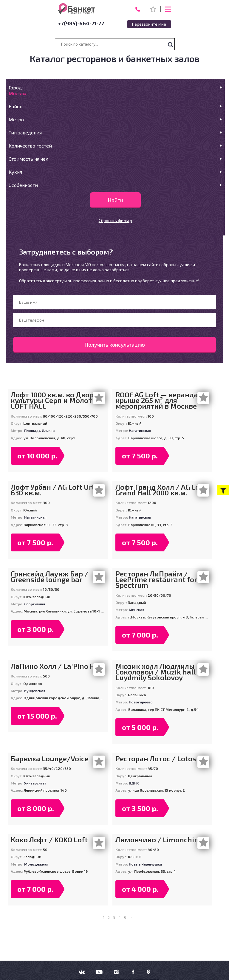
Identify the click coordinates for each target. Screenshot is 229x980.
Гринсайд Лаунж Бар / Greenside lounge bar (49, 576)
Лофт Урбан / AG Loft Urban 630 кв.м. (58, 490)
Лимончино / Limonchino (159, 839)
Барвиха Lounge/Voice (50, 758)
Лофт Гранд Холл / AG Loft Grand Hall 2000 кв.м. (160, 490)
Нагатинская (140, 430)
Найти (115, 200)
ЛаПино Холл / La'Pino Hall (57, 666)
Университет (35, 783)
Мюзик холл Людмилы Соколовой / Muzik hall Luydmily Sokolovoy (155, 672)
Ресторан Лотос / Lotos (156, 758)
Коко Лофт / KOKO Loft (49, 839)
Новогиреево (141, 702)
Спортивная (35, 604)
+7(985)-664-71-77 (81, 23)
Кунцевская (35, 691)
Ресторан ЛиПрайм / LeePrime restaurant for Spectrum (156, 579)
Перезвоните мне (149, 24)
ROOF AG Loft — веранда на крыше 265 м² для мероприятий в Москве (162, 400)
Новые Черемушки (145, 864)
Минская (137, 610)
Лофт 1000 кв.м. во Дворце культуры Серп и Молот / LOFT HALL (56, 400)
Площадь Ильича (39, 430)
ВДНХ (134, 783)
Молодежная (36, 864)
